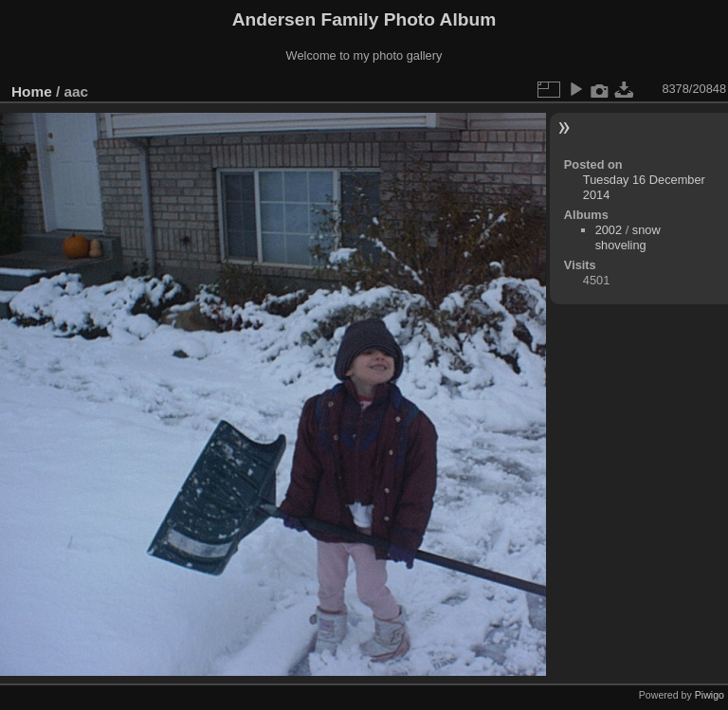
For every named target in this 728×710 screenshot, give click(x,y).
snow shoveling (628, 237)
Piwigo (710, 695)
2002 (609, 230)
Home (32, 91)
